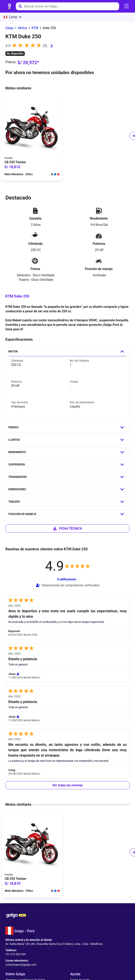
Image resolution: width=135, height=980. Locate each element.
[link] (9, 6)
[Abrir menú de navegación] (126, 6)
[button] (67, 785)
